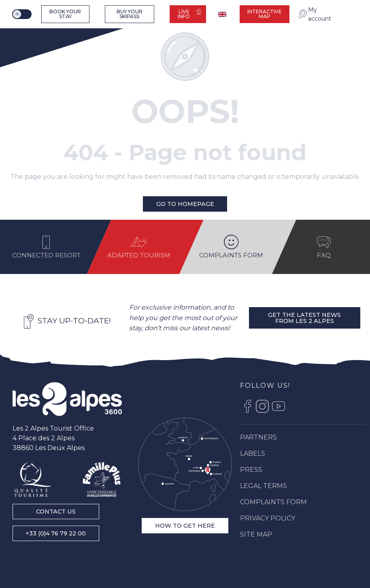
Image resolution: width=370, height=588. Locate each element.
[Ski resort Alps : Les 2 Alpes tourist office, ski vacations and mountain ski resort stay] (35, 37)
